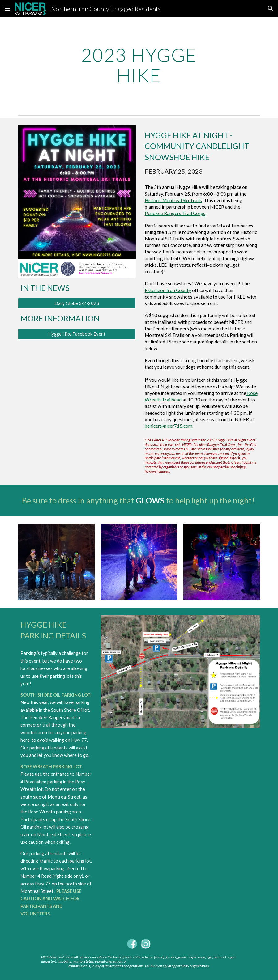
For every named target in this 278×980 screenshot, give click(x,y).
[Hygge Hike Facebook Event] (77, 334)
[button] (7, 8)
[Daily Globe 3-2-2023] (77, 303)
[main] (139, 65)
